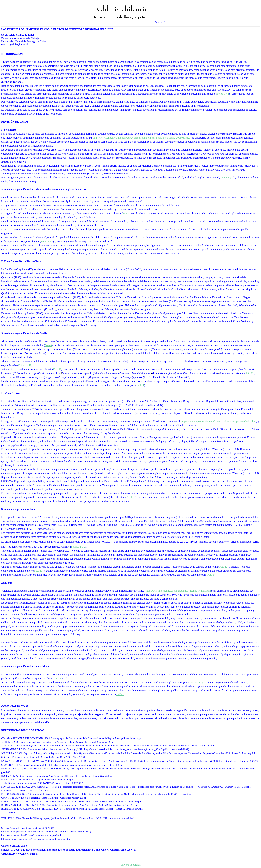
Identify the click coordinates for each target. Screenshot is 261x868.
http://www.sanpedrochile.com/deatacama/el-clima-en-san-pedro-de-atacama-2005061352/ (142, 138)
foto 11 (250, 373)
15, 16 (58, 678)
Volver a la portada (131, 865)
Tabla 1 (140, 385)
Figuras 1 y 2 (78, 547)
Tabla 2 (131, 497)
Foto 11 (57, 369)
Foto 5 (126, 214)
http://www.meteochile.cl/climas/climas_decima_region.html (178, 591)
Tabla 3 (120, 694)
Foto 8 (48, 345)
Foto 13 (38, 571)
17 (65, 678)
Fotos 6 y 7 (47, 241)
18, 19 (194, 682)
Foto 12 (223, 567)
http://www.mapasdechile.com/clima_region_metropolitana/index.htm (219, 421)
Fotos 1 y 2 (223, 94)
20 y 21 (203, 682)
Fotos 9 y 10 (25, 365)
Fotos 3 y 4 (227, 178)
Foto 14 (211, 575)
